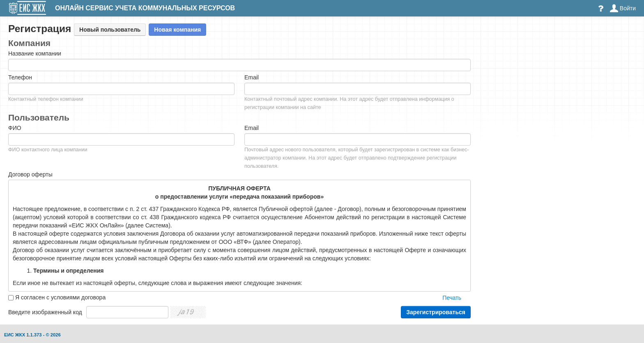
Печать (452, 298)
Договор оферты (30, 174)
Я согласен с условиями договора (60, 297)
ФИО (15, 128)
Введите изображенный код (45, 312)
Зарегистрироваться (436, 312)
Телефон (20, 77)
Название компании (35, 53)
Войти (623, 8)
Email (252, 77)
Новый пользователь (110, 30)
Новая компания (177, 30)
